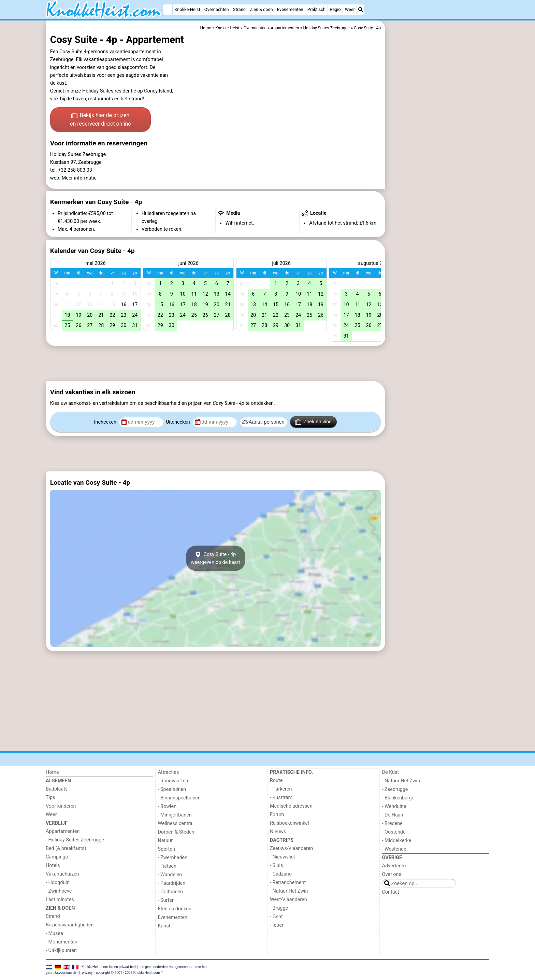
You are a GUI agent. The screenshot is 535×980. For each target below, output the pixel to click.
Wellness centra (175, 823)
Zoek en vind (313, 422)
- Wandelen (170, 875)
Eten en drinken (175, 909)
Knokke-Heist (187, 9)
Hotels (53, 865)
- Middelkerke (397, 841)
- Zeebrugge (395, 789)
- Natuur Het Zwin (289, 891)
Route (276, 780)
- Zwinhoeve (59, 891)
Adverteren (394, 866)
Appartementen (63, 831)
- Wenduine (394, 806)
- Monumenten (62, 942)
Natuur (165, 841)
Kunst (164, 926)
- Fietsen (167, 866)
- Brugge (279, 908)
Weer (350, 9)
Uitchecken (178, 422)
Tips (50, 798)
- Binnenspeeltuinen (179, 798)
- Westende (394, 849)
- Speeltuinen (172, 789)
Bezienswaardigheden (70, 925)
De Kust (391, 772)
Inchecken (106, 422)
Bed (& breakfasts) (66, 848)
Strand (239, 9)
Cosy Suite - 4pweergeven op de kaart (215, 558)
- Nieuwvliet (283, 857)
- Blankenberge (398, 798)
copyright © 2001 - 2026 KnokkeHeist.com (128, 973)
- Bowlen (167, 806)
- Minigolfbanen (175, 815)
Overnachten (217, 9)
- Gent (276, 917)
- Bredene (392, 823)
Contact (391, 892)
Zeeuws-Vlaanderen (291, 848)
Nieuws (278, 832)
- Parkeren (281, 789)
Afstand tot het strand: (334, 223)
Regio (335, 9)
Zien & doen (261, 9)
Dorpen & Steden (176, 832)
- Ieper (277, 925)
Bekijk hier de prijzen (100, 120)
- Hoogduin (58, 883)
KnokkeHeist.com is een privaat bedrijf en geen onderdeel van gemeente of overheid (145, 967)
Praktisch (316, 9)
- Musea (54, 933)
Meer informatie (79, 178)
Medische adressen (291, 806)
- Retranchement (288, 883)
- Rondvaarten (173, 781)
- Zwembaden (173, 858)
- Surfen (166, 900)
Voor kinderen (61, 806)
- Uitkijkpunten (61, 950)
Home (52, 772)
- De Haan (393, 815)
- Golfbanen (171, 892)
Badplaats (57, 789)
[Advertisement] (438, 177)
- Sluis (276, 865)
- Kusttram (281, 798)
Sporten (167, 849)
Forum (277, 815)
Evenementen (290, 9)
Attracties (169, 772)
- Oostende (394, 832)
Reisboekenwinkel (290, 823)
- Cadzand (281, 874)
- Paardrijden (172, 883)
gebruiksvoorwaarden (62, 973)
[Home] (168, 10)
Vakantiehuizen (62, 874)
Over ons (392, 874)
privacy (87, 973)
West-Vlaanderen (288, 900)
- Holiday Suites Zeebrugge (75, 840)
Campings (57, 857)
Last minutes (60, 900)
